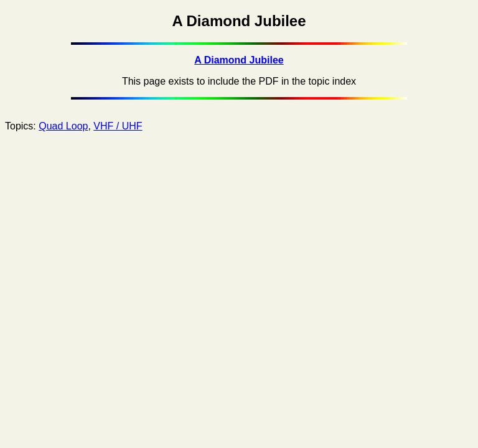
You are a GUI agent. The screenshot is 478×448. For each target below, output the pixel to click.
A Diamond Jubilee (239, 60)
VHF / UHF (118, 126)
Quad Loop (63, 126)
